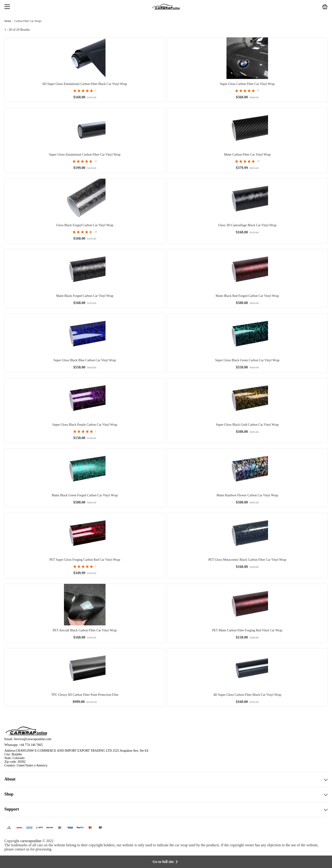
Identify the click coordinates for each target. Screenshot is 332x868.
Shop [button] (166, 795)
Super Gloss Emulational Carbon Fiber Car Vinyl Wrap (85, 155)
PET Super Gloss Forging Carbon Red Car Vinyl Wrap (85, 560)
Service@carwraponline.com (33, 739)
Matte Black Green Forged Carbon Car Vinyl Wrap (85, 495)
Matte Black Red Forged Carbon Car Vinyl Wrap (247, 296)
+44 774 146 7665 (31, 745)
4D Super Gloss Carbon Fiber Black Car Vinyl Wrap (247, 695)
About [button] (166, 780)
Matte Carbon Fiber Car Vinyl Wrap (247, 155)
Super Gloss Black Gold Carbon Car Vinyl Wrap (247, 425)
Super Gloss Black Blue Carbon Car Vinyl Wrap (85, 360)
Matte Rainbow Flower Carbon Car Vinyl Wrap (247, 495)
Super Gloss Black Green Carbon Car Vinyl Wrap (247, 360)
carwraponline (31, 841)
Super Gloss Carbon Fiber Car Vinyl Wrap (247, 84)
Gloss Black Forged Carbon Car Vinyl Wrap (85, 225)
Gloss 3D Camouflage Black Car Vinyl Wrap (247, 225)
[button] (7, 7)
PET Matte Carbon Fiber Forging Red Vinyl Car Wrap (247, 630)
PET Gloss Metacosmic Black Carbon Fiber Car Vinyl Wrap (247, 560)
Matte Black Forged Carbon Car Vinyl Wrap (85, 296)
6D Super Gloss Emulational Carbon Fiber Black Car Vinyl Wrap (85, 84)
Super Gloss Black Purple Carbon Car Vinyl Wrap (85, 425)
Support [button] (166, 810)
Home (8, 21)
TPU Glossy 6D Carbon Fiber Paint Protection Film (85, 695)
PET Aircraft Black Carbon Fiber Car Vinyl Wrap (85, 630)
